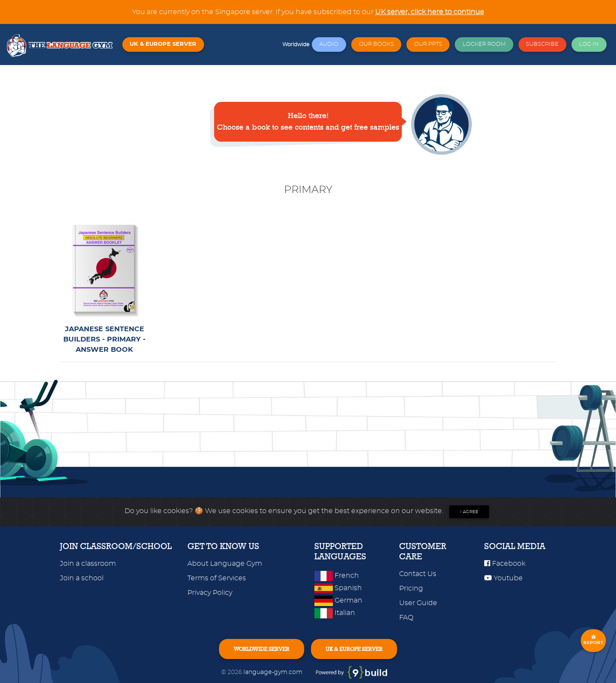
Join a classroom (88, 564)
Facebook (505, 564)
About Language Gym (225, 564)
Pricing (411, 588)
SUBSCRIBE (542, 44)
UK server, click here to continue (430, 12)
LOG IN (589, 44)
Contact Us (418, 574)
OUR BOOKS (376, 44)
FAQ (406, 618)
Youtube (503, 578)
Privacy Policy (210, 593)
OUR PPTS (428, 44)
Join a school (82, 578)
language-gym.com (274, 672)
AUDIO (329, 44)
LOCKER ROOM (484, 44)
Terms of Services (217, 578)
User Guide (418, 603)
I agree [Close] (469, 512)
